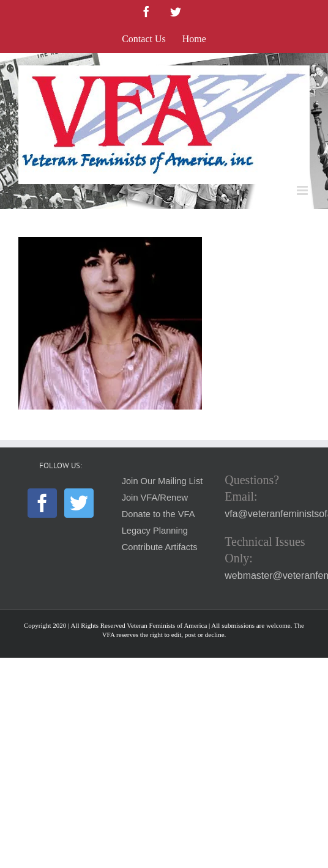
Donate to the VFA (158, 514)
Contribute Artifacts (160, 547)
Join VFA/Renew (155, 498)
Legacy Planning (155, 531)
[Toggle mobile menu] (303, 190)
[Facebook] (42, 503)
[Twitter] (79, 503)
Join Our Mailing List (162, 481)
